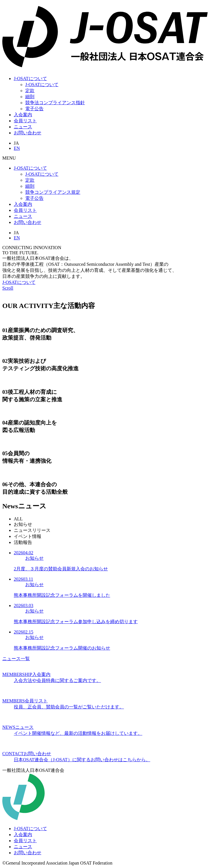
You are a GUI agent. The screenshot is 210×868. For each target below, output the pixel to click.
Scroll (8, 288)
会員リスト (25, 121)
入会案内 (23, 115)
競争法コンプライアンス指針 (55, 103)
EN (17, 148)
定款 (30, 91)
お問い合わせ (28, 222)
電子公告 (34, 109)
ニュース (23, 127)
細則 (30, 97)
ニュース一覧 (16, 659)
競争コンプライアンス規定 (53, 192)
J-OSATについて (30, 79)
